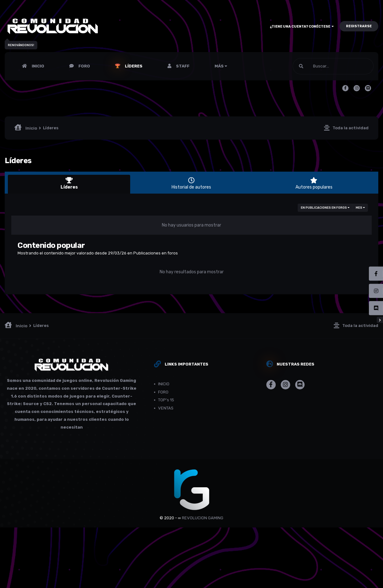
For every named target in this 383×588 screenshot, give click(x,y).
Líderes (133, 66)
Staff (182, 66)
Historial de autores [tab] (191, 184)
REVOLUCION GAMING (203, 518)
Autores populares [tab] (314, 184)
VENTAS (166, 408)
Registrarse (359, 26)
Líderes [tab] (69, 184)
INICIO (37, 66)
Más (221, 66)
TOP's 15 (166, 400)
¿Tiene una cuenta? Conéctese (302, 27)
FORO (84, 66)
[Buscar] (333, 66)
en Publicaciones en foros (325, 208)
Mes (360, 208)
